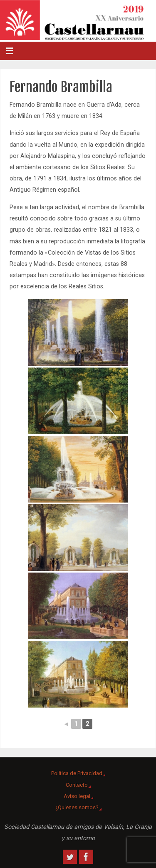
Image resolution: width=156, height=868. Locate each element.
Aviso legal (77, 796)
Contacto (77, 785)
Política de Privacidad (77, 773)
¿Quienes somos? (77, 807)
